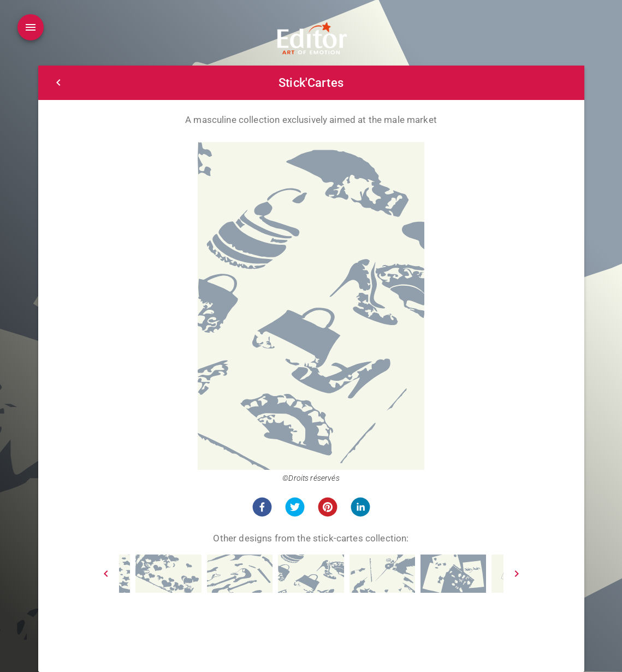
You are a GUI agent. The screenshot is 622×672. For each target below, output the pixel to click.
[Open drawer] (31, 27)
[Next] (517, 574)
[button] (262, 507)
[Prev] (106, 574)
